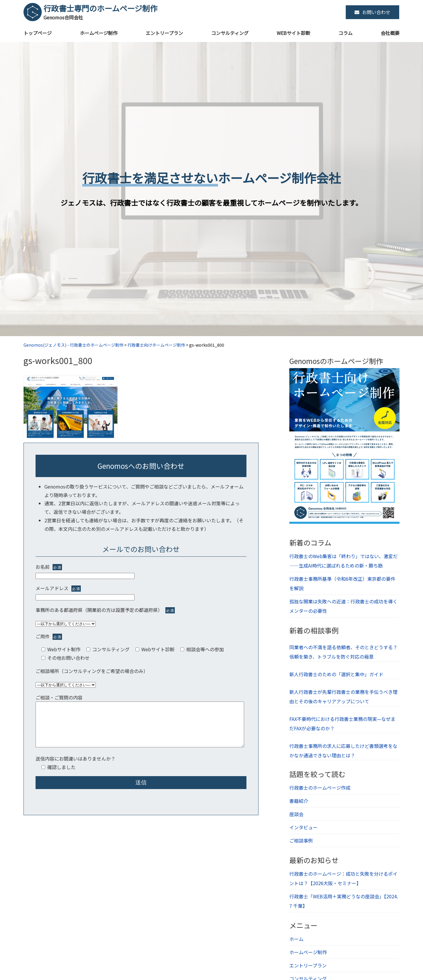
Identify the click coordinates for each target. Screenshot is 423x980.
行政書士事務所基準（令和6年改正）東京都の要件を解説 (342, 583)
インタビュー (303, 827)
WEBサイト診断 (293, 33)
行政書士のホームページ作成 (320, 788)
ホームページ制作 (99, 33)
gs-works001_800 (58, 360)
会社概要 (390, 33)
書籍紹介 (299, 801)
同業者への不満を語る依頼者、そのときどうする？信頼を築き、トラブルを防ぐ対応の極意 (343, 652)
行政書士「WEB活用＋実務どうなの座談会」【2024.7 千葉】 (344, 901)
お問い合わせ (372, 12)
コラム (345, 33)
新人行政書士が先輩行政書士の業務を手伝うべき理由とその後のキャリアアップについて (343, 697)
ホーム (296, 939)
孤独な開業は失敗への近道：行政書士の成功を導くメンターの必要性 (343, 606)
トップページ (38, 33)
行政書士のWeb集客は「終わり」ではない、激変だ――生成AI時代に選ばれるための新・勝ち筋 (344, 561)
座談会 (296, 814)
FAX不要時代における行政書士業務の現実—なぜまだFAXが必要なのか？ (342, 724)
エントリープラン (164, 33)
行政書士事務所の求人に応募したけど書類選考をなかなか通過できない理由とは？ (343, 751)
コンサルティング (230, 33)
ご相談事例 (301, 840)
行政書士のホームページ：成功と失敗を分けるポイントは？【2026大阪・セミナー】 (343, 878)
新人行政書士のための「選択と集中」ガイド (336, 674)
